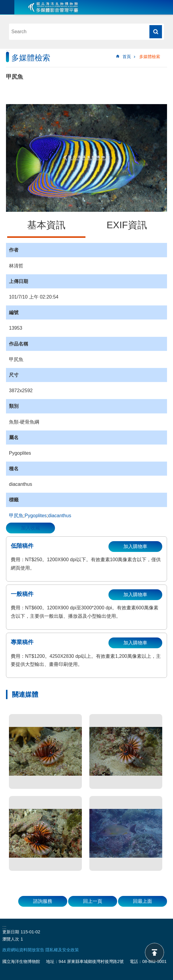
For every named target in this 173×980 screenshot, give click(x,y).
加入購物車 (135, 546)
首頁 (127, 57)
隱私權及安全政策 (62, 950)
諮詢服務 (43, 901)
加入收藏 (30, 528)
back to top (154, 952)
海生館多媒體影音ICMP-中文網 (53, 7)
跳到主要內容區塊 (3, 3)
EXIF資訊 (127, 225)
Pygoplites (36, 516)
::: (8, 51)
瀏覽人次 (11, 939)
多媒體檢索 (150, 57)
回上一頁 (93, 901)
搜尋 (156, 32)
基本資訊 (46, 225)
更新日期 (11, 932)
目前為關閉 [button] (7, 7)
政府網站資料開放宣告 (23, 950)
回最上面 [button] (143, 901)
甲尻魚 (16, 516)
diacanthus (60, 516)
